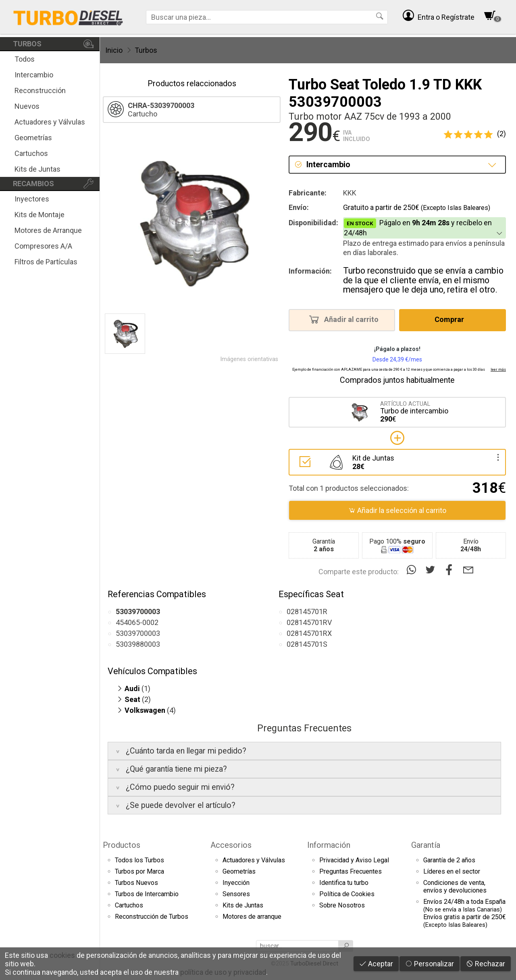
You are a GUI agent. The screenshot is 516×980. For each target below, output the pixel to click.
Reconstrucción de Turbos (152, 917)
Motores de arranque (252, 917)
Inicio (114, 50)
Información (329, 845)
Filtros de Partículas (46, 262)
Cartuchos (31, 153)
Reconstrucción (40, 90)
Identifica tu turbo (344, 883)
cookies (62, 955)
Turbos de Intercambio (147, 894)
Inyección (236, 883)
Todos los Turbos (139, 860)
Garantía (426, 845)
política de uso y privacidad (223, 972)
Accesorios (231, 845)
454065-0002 (137, 622)
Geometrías (33, 138)
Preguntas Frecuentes (351, 871)
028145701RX (309, 633)
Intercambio (34, 75)
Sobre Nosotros (342, 905)
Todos (25, 59)
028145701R (307, 611)
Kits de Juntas (37, 169)
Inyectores (32, 199)
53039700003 (138, 633)
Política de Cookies (347, 894)
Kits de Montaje (40, 215)
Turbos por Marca (139, 871)
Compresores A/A (43, 246)
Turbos (146, 50)
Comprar (452, 319)
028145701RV (309, 622)
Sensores (236, 894)
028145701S (307, 644)
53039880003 (138, 644)
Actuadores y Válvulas (50, 122)
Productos (122, 845)
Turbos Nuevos (136, 883)
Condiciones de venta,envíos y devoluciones (455, 887)
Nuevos (27, 106)
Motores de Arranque (48, 230)
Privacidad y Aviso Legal (354, 860)
